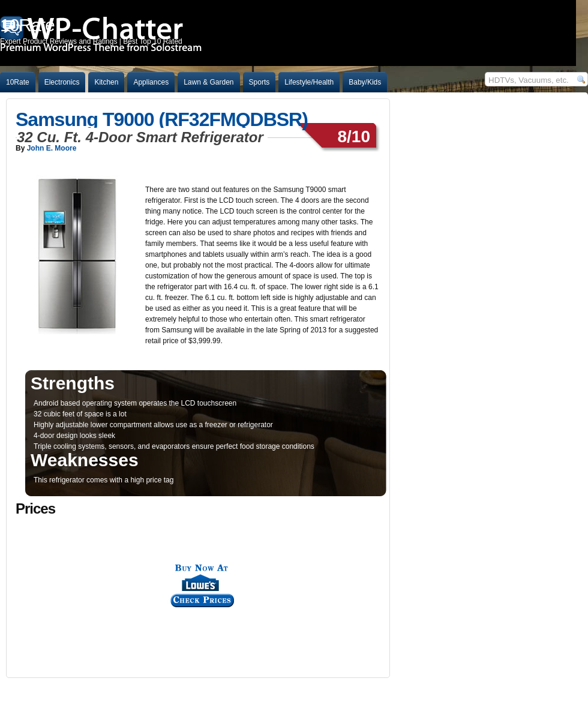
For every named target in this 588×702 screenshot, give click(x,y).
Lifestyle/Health (309, 82)
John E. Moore (52, 148)
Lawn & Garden (208, 82)
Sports (259, 82)
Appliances (151, 82)
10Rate (18, 82)
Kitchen (106, 82)
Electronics (62, 82)
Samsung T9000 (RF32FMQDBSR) (162, 119)
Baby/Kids (365, 82)
